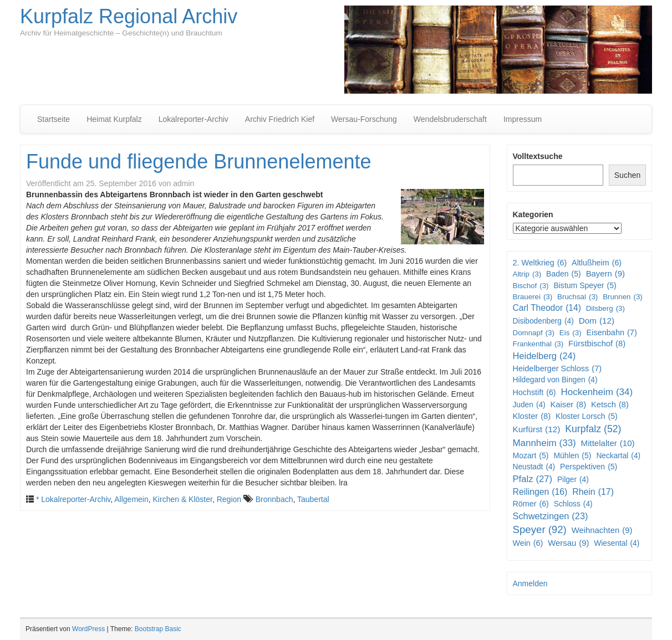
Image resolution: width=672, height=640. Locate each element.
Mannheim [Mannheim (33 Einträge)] (544, 443)
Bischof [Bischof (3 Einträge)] (531, 286)
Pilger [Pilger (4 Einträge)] (573, 480)
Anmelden (530, 583)
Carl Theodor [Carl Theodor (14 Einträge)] (547, 308)
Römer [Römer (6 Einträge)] (531, 504)
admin (184, 183)
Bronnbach (274, 499)
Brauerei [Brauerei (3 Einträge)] (533, 297)
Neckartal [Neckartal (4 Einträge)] (618, 456)
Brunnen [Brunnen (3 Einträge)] (623, 297)
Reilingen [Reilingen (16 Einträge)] (540, 492)
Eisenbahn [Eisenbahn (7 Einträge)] (611, 333)
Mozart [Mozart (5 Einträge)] (531, 455)
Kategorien (533, 214)
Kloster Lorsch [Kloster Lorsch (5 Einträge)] (587, 416)
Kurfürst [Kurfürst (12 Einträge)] (537, 429)
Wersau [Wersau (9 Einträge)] (568, 543)
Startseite (54, 119)
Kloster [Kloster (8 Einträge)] (532, 416)
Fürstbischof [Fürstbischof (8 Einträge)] (597, 344)
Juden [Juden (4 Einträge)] (529, 405)
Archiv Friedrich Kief (280, 119)
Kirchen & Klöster (183, 499)
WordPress (88, 629)
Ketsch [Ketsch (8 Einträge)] (610, 405)
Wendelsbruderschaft (450, 119)
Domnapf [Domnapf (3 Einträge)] (534, 333)
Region (229, 499)
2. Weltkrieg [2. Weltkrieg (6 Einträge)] (540, 263)
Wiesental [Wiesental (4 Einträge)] (617, 544)
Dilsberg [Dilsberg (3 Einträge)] (605, 308)
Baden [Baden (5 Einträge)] (564, 274)
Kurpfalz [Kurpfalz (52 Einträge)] (593, 429)
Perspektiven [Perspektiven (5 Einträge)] (589, 467)
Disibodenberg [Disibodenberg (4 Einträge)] (543, 321)
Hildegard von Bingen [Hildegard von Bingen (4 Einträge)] (555, 380)
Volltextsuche (538, 156)
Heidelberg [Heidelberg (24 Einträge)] (544, 356)
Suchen (627, 175)
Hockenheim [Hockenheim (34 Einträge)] (597, 392)
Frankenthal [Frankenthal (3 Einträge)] (538, 344)
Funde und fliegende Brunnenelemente (198, 162)
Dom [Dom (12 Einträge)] (597, 321)
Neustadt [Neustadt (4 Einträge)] (534, 467)
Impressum (523, 119)
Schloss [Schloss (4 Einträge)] (573, 504)
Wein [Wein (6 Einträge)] (528, 543)
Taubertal (313, 499)
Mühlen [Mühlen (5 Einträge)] (572, 455)
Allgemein (131, 499)
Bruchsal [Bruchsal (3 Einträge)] (577, 297)
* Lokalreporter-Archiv (73, 499)
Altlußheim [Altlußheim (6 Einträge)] (597, 263)
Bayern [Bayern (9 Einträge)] (605, 274)
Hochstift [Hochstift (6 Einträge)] (534, 392)
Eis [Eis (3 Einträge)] (571, 333)
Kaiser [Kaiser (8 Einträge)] (569, 405)
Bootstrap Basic (158, 629)
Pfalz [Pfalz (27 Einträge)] (533, 479)
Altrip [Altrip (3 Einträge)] (527, 274)
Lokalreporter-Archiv (194, 119)
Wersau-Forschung (364, 119)
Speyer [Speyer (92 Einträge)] (540, 530)
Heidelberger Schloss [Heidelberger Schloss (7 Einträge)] (558, 369)
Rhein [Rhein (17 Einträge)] (593, 492)
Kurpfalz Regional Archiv (129, 16)
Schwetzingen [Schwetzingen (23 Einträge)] (551, 516)
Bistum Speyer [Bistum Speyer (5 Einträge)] (585, 285)
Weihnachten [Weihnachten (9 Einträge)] (602, 531)
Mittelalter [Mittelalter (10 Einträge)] (608, 443)
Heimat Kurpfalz (114, 119)
